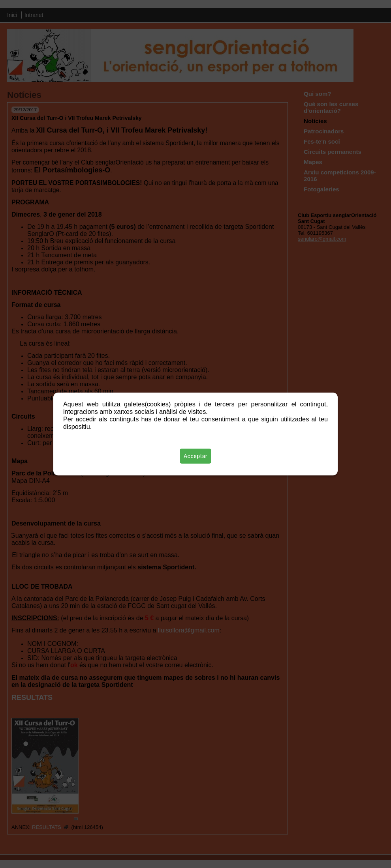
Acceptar (195, 456)
